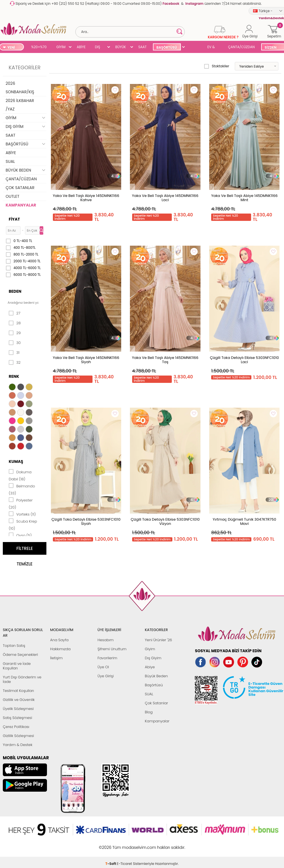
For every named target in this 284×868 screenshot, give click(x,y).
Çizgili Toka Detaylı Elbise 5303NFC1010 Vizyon (165, 521)
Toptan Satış (14, 646)
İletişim (56, 658)
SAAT (143, 47)
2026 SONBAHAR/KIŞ (20, 88)
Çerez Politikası (16, 727)
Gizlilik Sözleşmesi (18, 736)
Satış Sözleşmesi (17, 718)
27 (14, 313)
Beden (15, 291)
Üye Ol (103, 667)
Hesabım (106, 640)
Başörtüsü (154, 685)
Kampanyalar (157, 721)
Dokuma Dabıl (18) (20, 475)
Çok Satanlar (156, 703)
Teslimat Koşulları (18, 691)
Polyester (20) (21, 503)
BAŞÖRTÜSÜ (167, 47)
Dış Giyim (153, 658)
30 (15, 343)
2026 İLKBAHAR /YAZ (20, 105)
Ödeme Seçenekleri (20, 655)
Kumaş (16, 461)
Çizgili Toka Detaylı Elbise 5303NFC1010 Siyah (86, 521)
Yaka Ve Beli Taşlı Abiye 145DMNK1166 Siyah (86, 360)
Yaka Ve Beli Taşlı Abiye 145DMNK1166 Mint (244, 198)
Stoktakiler (217, 66)
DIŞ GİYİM (99, 47)
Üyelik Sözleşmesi (18, 709)
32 (15, 363)
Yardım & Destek (18, 745)
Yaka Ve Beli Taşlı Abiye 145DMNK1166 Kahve (86, 198)
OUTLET (13, 196)
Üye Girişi (106, 676)
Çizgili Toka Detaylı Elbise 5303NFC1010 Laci (244, 360)
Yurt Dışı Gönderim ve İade (22, 679)
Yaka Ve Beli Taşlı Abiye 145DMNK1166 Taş (165, 360)
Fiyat (14, 219)
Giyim (150, 649)
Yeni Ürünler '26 (158, 640)
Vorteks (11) (22, 514)
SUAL (194, 47)
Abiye (150, 667)
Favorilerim (107, 658)
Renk (14, 376)
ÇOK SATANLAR (20, 188)
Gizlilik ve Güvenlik (19, 700)
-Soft (111, 844)
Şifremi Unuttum (112, 649)
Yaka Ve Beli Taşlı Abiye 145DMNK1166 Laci (165, 198)
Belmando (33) (22, 489)
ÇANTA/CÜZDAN (241, 47)
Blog (149, 712)
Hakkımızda (60, 649)
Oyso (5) (20, 535)
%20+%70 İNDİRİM (39, 47)
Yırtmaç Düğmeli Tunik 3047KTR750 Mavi (244, 521)
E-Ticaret (125, 844)
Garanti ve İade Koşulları (17, 666)
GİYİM (61, 47)
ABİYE (81, 47)
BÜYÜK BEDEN (121, 47)
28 (15, 323)
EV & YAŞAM (213, 47)
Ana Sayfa (59, 640)
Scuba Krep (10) (23, 524)
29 (15, 333)
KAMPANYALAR (21, 205)
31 (14, 353)
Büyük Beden (156, 676)
